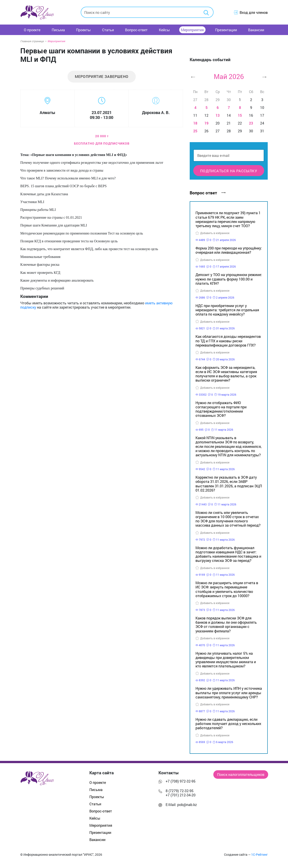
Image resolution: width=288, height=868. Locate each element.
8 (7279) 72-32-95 (180, 791)
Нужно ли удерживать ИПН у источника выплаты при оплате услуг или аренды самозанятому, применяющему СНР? (229, 693)
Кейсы (164, 30)
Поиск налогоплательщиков (241, 774)
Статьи (108, 30)
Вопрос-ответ (136, 30)
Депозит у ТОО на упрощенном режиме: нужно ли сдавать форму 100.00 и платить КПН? (229, 279)
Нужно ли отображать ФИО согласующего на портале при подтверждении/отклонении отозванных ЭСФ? (221, 409)
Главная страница (33, 41)
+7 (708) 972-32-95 (181, 781)
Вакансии (256, 30)
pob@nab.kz (187, 805)
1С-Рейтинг (259, 855)
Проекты (83, 30)
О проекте (32, 30)
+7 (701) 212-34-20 (181, 795)
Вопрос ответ (208, 193)
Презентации (226, 30)
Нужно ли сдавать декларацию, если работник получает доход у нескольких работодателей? (228, 724)
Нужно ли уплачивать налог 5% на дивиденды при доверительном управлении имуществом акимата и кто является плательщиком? (226, 660)
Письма (58, 30)
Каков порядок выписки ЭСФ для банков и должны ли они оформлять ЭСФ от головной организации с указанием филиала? (226, 624)
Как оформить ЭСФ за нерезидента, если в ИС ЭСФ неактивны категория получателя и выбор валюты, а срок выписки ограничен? (226, 374)
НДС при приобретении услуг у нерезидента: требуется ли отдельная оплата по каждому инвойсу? (227, 310)
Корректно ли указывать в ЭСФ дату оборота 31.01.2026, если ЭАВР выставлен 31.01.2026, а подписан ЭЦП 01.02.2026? (229, 484)
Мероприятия (192, 30)
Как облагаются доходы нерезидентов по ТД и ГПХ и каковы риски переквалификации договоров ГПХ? (228, 341)
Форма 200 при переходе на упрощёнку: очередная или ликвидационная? (229, 250)
